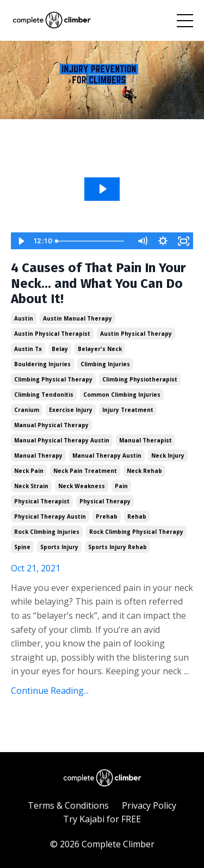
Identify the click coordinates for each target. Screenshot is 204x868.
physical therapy (105, 501)
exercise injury (71, 410)
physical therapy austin (50, 516)
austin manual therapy (78, 318)
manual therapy (38, 455)
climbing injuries (105, 364)
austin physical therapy (136, 334)
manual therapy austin (107, 455)
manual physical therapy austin (62, 440)
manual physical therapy (51, 425)
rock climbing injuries (47, 532)
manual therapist (146, 440)
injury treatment (128, 410)
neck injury (168, 455)
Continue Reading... (50, 691)
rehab (137, 516)
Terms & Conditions (68, 805)
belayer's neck (100, 349)
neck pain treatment (85, 471)
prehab (107, 516)
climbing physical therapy (53, 379)
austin (24, 318)
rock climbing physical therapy (136, 532)
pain (121, 486)
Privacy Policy (149, 805)
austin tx (28, 349)
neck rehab (144, 471)
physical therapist (42, 501)
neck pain (29, 471)
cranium (27, 410)
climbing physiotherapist (140, 379)
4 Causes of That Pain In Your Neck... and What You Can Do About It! (98, 284)
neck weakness (82, 486)
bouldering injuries (42, 364)
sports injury (59, 547)
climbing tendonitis (44, 395)
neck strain (31, 486)
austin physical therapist (52, 334)
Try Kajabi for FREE (102, 819)
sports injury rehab (118, 547)
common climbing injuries (122, 395)
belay (60, 349)
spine (22, 547)
